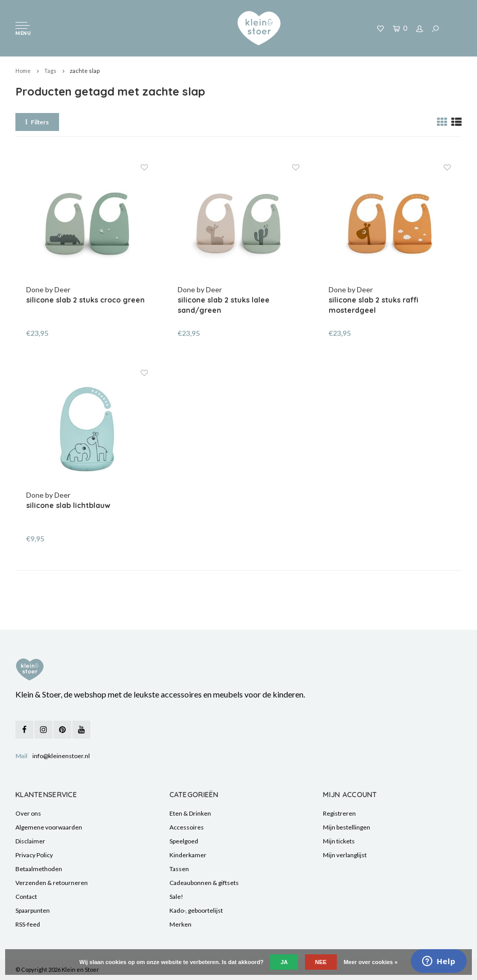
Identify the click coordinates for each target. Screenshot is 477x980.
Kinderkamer (188, 855)
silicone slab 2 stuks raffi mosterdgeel (374, 305)
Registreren (339, 813)
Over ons (28, 813)
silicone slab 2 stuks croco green (85, 300)
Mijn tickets (339, 841)
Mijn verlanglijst (345, 855)
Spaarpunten (33, 910)
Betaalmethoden (39, 869)
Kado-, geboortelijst (196, 910)
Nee (321, 962)
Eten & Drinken (190, 813)
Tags (50, 71)
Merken (180, 924)
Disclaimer (30, 841)
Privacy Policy (34, 855)
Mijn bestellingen (347, 827)
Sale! (176, 897)
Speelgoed (184, 841)
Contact (26, 897)
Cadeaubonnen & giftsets (204, 883)
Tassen (179, 869)
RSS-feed (28, 924)
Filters (37, 122)
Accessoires (187, 827)
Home (23, 71)
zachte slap (85, 71)
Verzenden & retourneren (52, 883)
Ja (284, 962)
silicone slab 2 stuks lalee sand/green (224, 305)
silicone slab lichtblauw (68, 505)
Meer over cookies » (370, 962)
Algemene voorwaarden (49, 827)
